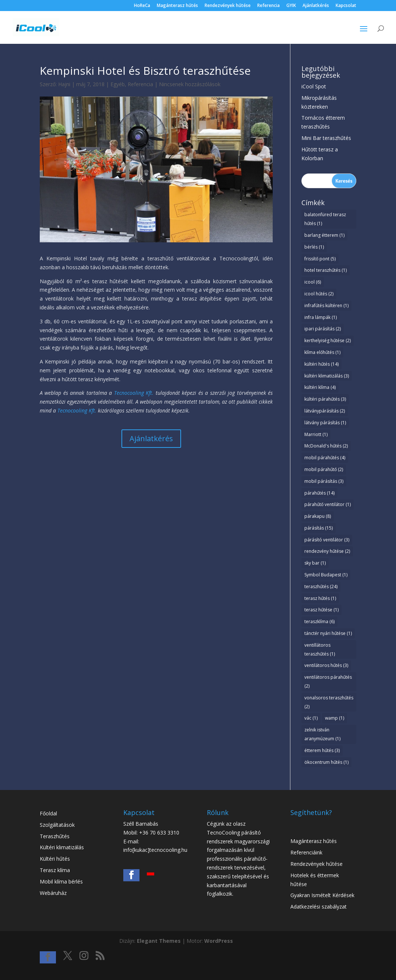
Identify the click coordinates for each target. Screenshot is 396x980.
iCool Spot (314, 86)
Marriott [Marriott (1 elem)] (316, 434)
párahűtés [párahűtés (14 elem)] (319, 493)
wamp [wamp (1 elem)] (335, 718)
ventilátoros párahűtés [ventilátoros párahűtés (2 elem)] (328, 682)
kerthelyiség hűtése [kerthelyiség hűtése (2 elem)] (328, 340)
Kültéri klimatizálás (62, 847)
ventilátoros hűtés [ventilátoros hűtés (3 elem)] (326, 665)
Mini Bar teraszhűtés (326, 138)
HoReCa (142, 6)
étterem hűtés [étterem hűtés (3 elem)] (322, 750)
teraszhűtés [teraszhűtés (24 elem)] (321, 586)
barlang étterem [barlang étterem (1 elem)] (324, 235)
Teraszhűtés (55, 836)
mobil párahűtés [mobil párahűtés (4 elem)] (325, 458)
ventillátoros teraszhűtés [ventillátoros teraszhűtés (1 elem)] (320, 649)
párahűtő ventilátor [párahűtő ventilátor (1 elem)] (328, 504)
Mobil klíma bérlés (61, 881)
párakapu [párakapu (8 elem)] (318, 516)
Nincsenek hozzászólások (190, 84)
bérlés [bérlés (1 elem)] (314, 247)
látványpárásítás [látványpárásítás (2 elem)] (325, 411)
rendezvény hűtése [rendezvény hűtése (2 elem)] (327, 551)
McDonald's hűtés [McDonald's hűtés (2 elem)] (326, 446)
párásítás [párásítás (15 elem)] (319, 528)
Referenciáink (306, 852)
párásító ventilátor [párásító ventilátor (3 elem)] (327, 540)
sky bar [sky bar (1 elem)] (315, 563)
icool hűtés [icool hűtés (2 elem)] (319, 294)
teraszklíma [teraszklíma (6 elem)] (319, 621)
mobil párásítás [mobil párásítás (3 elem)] (324, 481)
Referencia (268, 6)
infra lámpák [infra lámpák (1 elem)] (321, 317)
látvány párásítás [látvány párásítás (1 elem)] (325, 423)
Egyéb (118, 84)
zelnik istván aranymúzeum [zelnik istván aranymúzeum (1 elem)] (322, 734)
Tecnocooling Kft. (134, 393)
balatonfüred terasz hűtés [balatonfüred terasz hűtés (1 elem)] (325, 219)
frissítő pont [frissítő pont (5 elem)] (320, 259)
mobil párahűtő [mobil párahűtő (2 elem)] (324, 469)
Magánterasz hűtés (177, 6)
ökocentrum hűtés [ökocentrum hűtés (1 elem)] (326, 762)
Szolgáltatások (57, 825)
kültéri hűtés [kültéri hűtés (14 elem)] (321, 364)
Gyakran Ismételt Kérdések (322, 895)
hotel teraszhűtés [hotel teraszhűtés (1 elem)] (326, 270)
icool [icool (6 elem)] (313, 282)
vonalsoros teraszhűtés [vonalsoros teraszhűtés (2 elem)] (329, 702)
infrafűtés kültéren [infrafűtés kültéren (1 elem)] (326, 305)
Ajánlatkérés (316, 6)
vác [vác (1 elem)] (311, 718)
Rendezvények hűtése (228, 6)
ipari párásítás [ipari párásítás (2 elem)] (323, 329)
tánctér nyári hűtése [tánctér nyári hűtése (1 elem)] (328, 633)
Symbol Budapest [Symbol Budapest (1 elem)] (326, 575)
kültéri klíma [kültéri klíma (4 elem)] (320, 387)
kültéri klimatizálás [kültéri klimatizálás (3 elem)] (327, 376)
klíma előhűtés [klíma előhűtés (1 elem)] (322, 352)
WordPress (219, 941)
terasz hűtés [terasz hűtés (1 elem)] (320, 598)
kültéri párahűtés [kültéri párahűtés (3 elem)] (325, 399)
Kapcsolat (346, 6)
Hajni (64, 84)
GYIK (291, 6)
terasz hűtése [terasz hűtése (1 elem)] (321, 610)
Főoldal (48, 813)
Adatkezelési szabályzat (319, 907)
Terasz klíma (55, 870)
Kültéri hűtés (55, 859)
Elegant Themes (159, 941)
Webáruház (53, 893)
